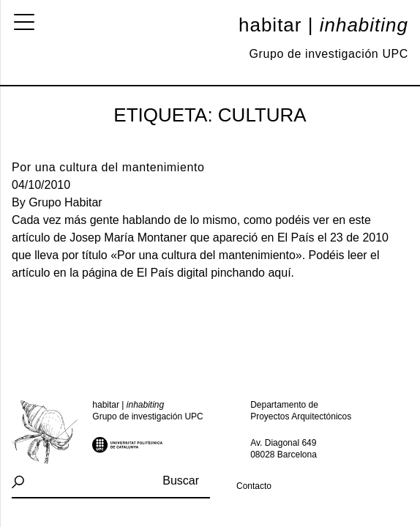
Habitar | (323, 25)
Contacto (254, 486)
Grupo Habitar (65, 202)
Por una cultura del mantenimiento (108, 167)
